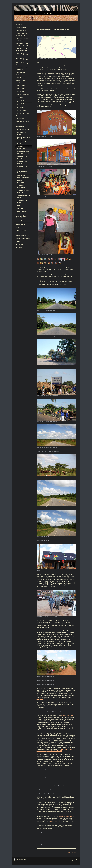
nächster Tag (72, 852)
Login (76, 859)
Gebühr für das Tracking (55, 822)
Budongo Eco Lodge (67, 716)
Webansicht (75, 861)
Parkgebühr (40, 699)
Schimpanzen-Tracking (65, 816)
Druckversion (19, 859)
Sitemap (26, 859)
